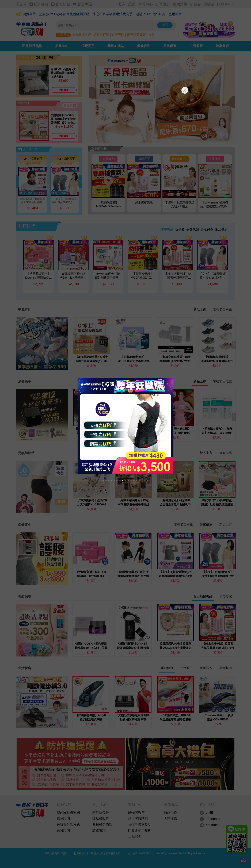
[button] (103, 481)
